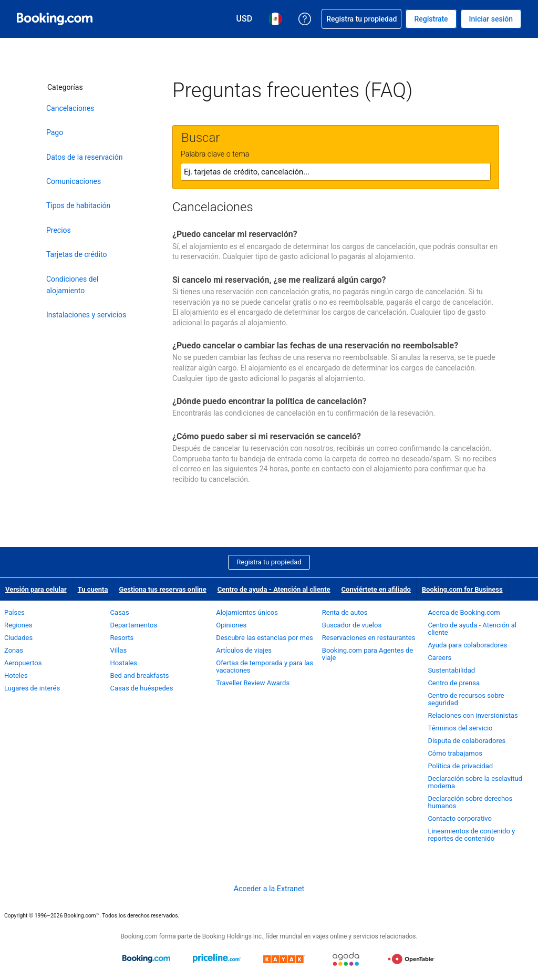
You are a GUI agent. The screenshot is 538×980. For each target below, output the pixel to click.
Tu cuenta (93, 589)
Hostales (124, 663)
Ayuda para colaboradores (467, 645)
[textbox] (336, 172)
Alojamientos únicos (247, 612)
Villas (119, 650)
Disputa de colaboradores (467, 741)
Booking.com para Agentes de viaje (368, 654)
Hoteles (16, 675)
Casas (120, 612)
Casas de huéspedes (142, 688)
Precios (59, 230)
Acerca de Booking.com (464, 612)
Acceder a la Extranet (269, 889)
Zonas (14, 650)
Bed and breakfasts (140, 675)
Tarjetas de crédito (77, 254)
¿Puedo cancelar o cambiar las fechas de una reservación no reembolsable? (315, 345)
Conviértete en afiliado (376, 589)
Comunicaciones (74, 181)
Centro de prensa (454, 683)
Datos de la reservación (85, 157)
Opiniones (231, 625)
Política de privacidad (460, 766)
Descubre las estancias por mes (264, 638)
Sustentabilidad (451, 670)
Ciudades (18, 638)
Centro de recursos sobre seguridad (466, 699)
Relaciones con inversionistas (473, 715)
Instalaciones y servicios (86, 315)
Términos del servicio (460, 728)
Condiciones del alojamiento (72, 285)
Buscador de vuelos (352, 625)
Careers (439, 658)
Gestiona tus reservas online (162, 589)
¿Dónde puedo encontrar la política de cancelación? (270, 401)
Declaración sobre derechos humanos (470, 802)
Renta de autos (345, 612)
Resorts (122, 638)
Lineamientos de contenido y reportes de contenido (471, 835)
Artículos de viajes (244, 650)
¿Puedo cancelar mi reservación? (235, 234)
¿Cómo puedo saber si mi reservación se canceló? (267, 436)
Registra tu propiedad (269, 562)
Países (14, 612)
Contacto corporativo (460, 818)
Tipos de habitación (78, 205)
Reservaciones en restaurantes (369, 638)
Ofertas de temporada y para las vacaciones (265, 667)
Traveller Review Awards (253, 683)
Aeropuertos (23, 663)
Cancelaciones (70, 108)
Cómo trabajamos (455, 753)
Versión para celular (36, 589)
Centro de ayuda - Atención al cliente (274, 589)
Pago (55, 132)
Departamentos (134, 625)
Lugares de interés (32, 688)
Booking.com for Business (462, 589)
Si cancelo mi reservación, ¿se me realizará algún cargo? (279, 280)
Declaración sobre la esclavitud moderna (475, 782)
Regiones (18, 625)
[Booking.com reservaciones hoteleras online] (55, 19)
